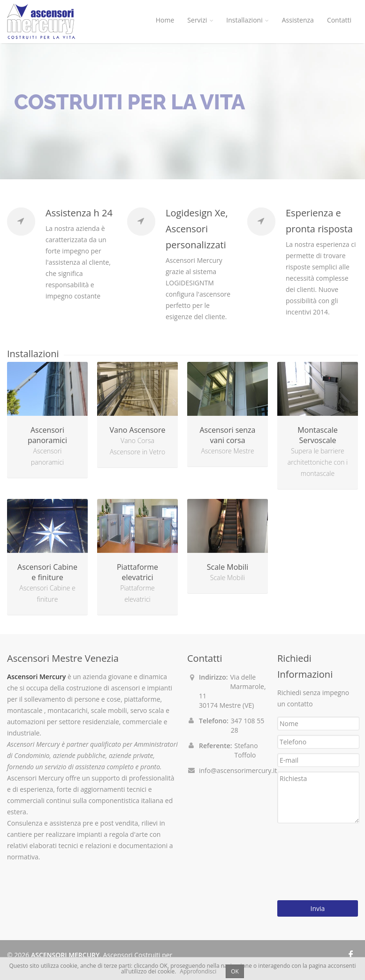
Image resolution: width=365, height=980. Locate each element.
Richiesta (318, 797)
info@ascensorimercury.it (238, 770)
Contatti (339, 20)
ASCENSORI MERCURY (65, 955)
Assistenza (298, 20)
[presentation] (316, 862)
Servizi (200, 20)
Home (165, 20)
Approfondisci (198, 971)
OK (235, 971)
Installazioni (247, 20)
